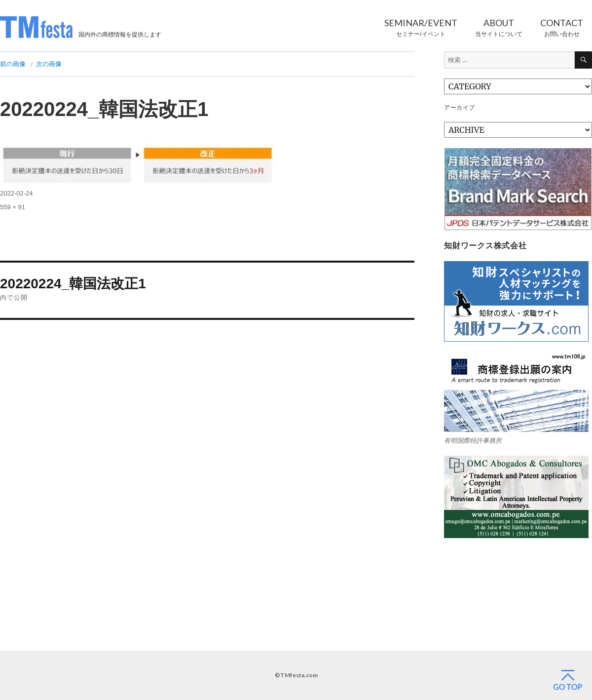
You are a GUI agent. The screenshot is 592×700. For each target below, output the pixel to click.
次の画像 (49, 64)
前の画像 (13, 64)
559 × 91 (13, 207)
